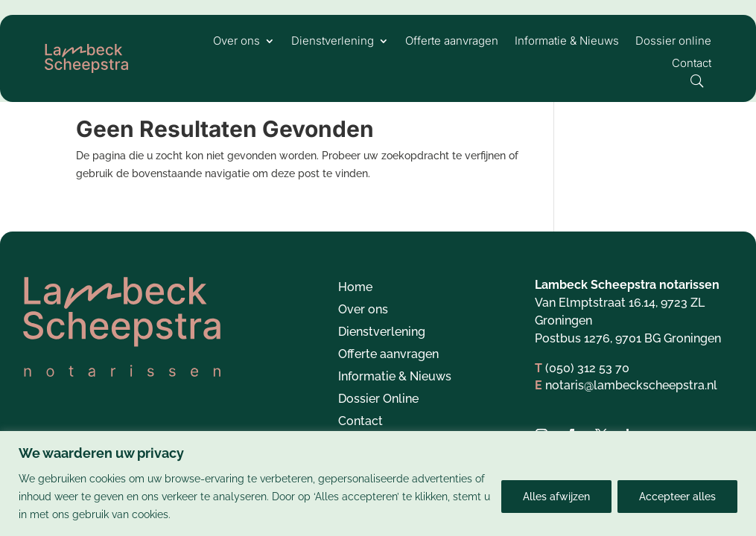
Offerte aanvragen (452, 42)
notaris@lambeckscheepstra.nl (631, 402)
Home (355, 305)
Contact (692, 64)
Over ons (236, 42)
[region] (378, 484)
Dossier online (673, 42)
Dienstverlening (333, 42)
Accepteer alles (677, 497)
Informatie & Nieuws (567, 42)
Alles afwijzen (556, 497)
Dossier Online (378, 417)
